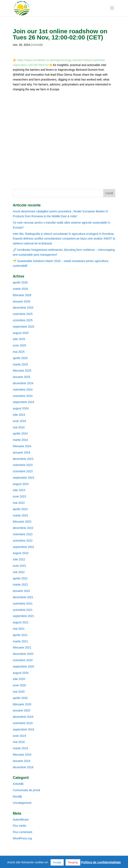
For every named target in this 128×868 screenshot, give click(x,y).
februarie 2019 (22, 755)
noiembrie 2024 (23, 390)
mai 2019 (19, 742)
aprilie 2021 (20, 635)
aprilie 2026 (20, 282)
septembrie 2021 (24, 616)
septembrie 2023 (24, 478)
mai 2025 (19, 352)
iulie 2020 (19, 679)
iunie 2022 (20, 566)
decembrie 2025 (23, 308)
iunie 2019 (20, 736)
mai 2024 (19, 427)
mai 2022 (19, 572)
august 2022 (21, 553)
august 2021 (21, 622)
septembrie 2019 (24, 729)
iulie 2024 (19, 415)
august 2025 (21, 333)
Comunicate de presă (27, 790)
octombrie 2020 (23, 660)
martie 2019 (20, 748)
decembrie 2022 (23, 528)
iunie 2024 (20, 421)
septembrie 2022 (24, 547)
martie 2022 (20, 585)
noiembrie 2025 (23, 314)
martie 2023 (20, 515)
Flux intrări (20, 826)
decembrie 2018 (23, 767)
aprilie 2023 (20, 509)
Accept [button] (57, 862)
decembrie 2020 (23, 654)
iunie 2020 (20, 685)
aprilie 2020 (20, 698)
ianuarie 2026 (22, 301)
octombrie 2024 (23, 396)
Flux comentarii (23, 832)
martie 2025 (20, 364)
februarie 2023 (22, 522)
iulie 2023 (19, 490)
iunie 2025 (20, 345)
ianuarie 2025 (22, 377)
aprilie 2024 (20, 433)
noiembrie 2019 (23, 723)
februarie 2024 (22, 446)
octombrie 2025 (23, 320)
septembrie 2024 (24, 402)
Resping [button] (73, 862)
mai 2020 (19, 692)
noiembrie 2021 (23, 604)
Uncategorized (22, 803)
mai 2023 (19, 503)
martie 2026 (20, 289)
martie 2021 (20, 641)
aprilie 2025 (20, 358)
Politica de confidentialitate (101, 862)
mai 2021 (19, 629)
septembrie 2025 (24, 327)
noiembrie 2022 (23, 534)
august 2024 (21, 408)
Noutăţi (17, 796)
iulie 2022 (19, 559)
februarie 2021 (22, 647)
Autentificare (21, 820)
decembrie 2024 (23, 383)
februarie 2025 (22, 371)
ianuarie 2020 (22, 710)
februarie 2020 (22, 704)
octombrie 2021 (23, 610)
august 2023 (21, 484)
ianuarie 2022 (22, 591)
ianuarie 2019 (22, 761)
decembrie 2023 (23, 459)
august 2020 (21, 673)
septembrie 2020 (24, 666)
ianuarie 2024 (22, 452)
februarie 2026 (22, 295)
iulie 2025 (19, 339)
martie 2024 (20, 440)
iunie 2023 (20, 496)
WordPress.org (22, 838)
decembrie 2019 (23, 717)
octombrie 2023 (23, 471)
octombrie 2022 (23, 541)
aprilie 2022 (20, 578)
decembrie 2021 (23, 597)
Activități (37, 45)
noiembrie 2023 (23, 465)
